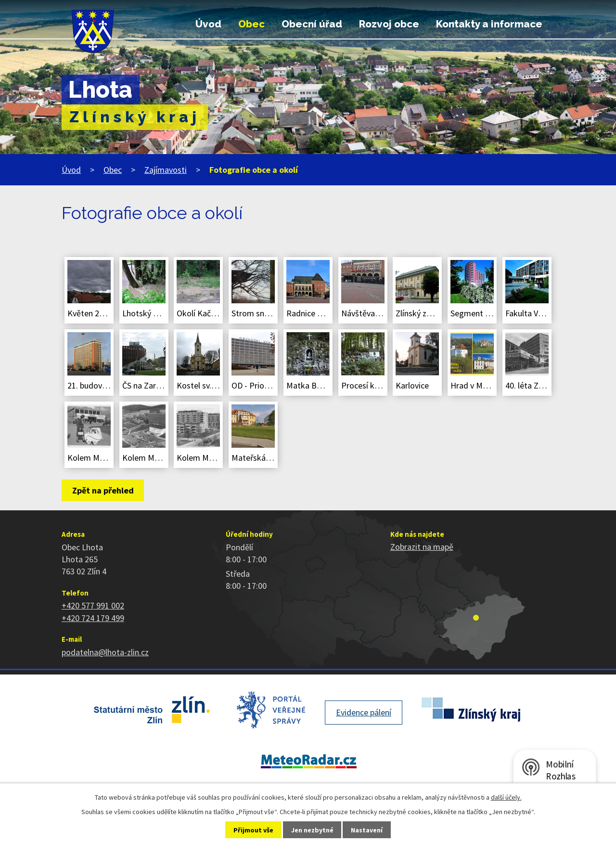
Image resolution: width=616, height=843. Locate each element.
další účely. (506, 797)
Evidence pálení (364, 712)
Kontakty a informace (489, 24)
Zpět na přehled (103, 490)
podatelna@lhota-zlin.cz (105, 652)
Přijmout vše (253, 830)
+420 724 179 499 (93, 618)
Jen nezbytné (312, 830)
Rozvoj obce (389, 24)
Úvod (208, 24)
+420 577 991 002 (93, 605)
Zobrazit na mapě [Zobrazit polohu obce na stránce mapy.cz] (422, 547)
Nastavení (367, 830)
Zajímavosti (166, 170)
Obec (251, 24)
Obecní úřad (312, 24)
